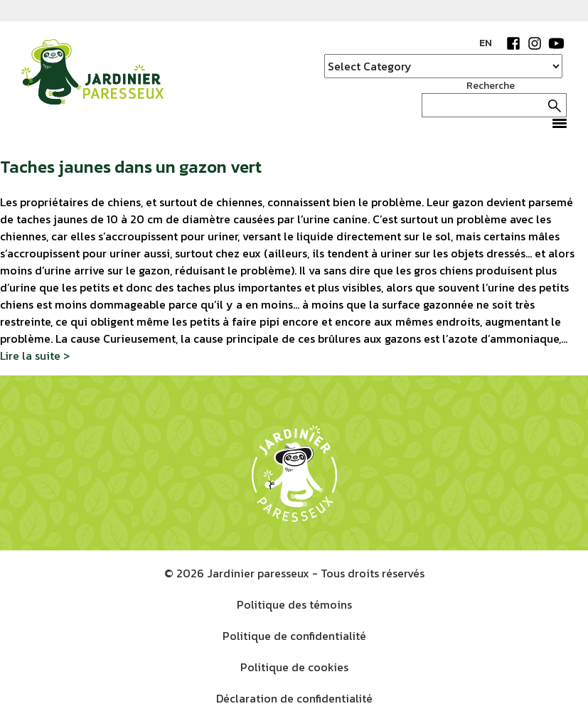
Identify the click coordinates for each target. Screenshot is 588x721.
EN (486, 43)
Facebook (513, 43)
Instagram (535, 43)
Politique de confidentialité (294, 636)
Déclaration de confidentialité (294, 698)
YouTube (556, 43)
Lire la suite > (35, 356)
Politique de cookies (294, 667)
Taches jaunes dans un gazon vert (131, 167)
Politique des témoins (294, 604)
